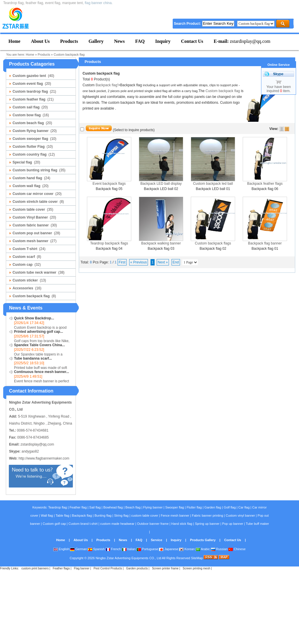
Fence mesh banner (175, 515)
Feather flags (61, 568)
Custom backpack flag (69, 54)
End (176, 262)
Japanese (169, 549)
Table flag (62, 515)
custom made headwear (117, 524)
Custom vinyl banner (240, 515)
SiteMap (197, 558)
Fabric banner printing (208, 515)
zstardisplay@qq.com (242, 41)
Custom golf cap (54, 524)
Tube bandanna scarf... (33, 358)
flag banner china (98, 3)
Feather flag (78, 507)
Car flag (244, 507)
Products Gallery (203, 540)
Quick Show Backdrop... (34, 318)
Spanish (96, 549)
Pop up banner (233, 524)
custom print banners (35, 568)
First (122, 262)
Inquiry (176, 540)
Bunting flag (103, 515)
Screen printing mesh (196, 568)
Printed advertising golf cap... (39, 332)
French (113, 549)
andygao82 (30, 451)
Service (157, 540)
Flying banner (153, 507)
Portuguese (147, 549)
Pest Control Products (108, 568)
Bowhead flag (113, 507)
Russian (219, 549)
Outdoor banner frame (153, 524)
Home (30, 54)
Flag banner (82, 568)
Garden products (137, 568)
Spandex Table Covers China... (40, 345)
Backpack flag (107, 85)
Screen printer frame (165, 568)
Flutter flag (194, 507)
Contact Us (232, 540)
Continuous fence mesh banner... (42, 372)
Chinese (237, 549)
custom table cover (145, 515)
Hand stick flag (182, 524)
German (78, 549)
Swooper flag (174, 507)
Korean (187, 549)
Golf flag (230, 507)
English (61, 549)
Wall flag (47, 515)
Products (44, 54)
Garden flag (213, 507)
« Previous (139, 262)
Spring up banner (207, 524)
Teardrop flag (57, 507)
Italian (129, 549)
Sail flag (95, 507)
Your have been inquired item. (279, 89)
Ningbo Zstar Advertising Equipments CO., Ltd (128, 558)
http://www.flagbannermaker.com (44, 458)
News (123, 540)
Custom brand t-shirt (83, 524)
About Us (81, 540)
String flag (121, 515)
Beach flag (133, 507)
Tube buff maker (257, 524)
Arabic (203, 549)
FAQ (139, 540)
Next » (163, 262)
